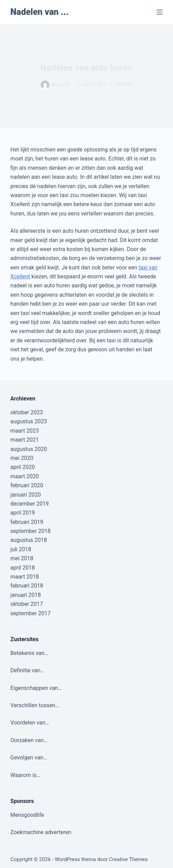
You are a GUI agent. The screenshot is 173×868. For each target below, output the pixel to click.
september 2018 (30, 531)
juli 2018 (21, 549)
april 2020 (23, 467)
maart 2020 (25, 476)
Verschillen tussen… (35, 705)
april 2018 (23, 568)
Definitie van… (27, 670)
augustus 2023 (29, 421)
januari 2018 (26, 595)
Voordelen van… (30, 723)
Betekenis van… (29, 653)
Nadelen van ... (39, 12)
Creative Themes (128, 859)
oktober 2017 (27, 604)
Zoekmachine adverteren (41, 832)
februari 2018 (27, 586)
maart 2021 (25, 440)
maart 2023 (25, 431)
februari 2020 (27, 485)
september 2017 (30, 613)
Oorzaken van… (29, 740)
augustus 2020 (29, 449)
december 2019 (30, 504)
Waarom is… (25, 775)
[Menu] (160, 12)
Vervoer (123, 85)
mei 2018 (22, 558)
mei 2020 (22, 458)
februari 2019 (27, 522)
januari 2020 (26, 495)
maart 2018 (25, 577)
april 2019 (23, 513)
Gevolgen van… (29, 758)
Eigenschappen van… (36, 688)
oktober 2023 (27, 412)
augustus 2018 (29, 540)
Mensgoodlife (27, 815)
